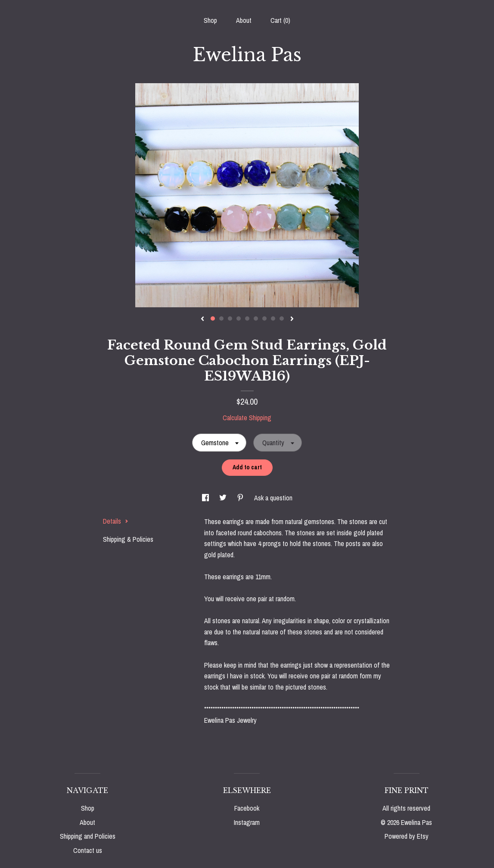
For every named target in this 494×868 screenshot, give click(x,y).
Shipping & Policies (128, 539)
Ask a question (273, 498)
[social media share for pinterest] (241, 498)
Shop (210, 20)
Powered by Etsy (407, 836)
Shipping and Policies (88, 836)
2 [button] (221, 318)
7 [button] (264, 318)
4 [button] (239, 318)
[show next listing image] (292, 319)
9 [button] (282, 318)
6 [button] (256, 318)
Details (116, 521)
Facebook (247, 808)
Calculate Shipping (247, 418)
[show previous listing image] (202, 319)
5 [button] (247, 318)
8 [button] (273, 318)
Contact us (88, 850)
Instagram (247, 822)
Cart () (280, 20)
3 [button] (230, 318)
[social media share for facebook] (206, 498)
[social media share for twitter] (224, 498)
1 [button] (213, 318)
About (244, 20)
